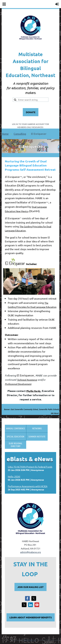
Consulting (20, 134)
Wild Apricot (30, 640)
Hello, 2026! (14, 476)
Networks (37, 428)
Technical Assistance (27, 380)
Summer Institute (37, 436)
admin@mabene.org (30, 552)
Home (5, 134)
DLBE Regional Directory (16, 445)
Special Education (15, 436)
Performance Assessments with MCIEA (28, 486)
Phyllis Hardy (33, 391)
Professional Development (18, 384)
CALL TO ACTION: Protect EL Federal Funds (30, 467)
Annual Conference (15, 428)
